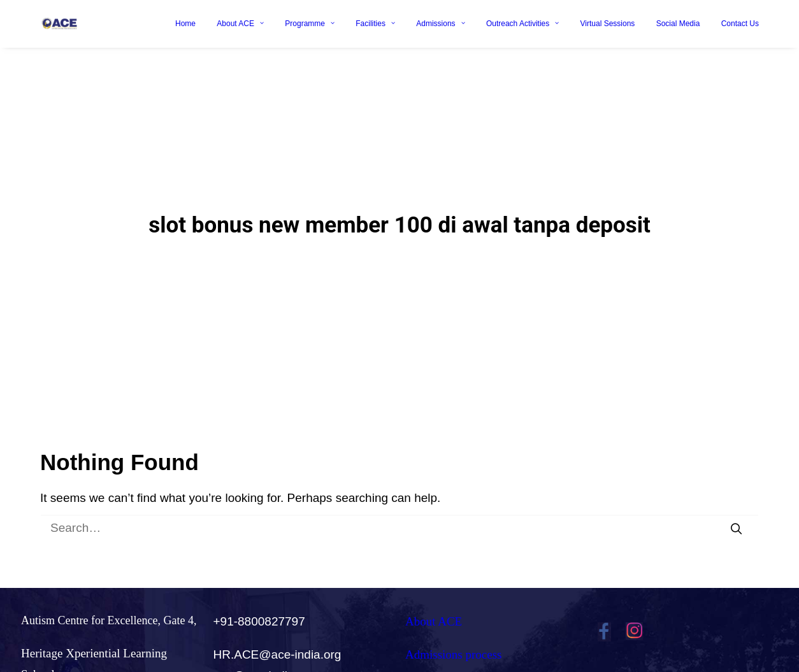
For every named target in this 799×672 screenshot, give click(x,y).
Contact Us (740, 24)
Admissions (440, 24)
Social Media (678, 24)
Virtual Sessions (608, 24)
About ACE (240, 24)
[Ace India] (59, 24)
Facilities (375, 24)
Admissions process (453, 633)
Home (185, 24)
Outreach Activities (522, 24)
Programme (310, 24)
